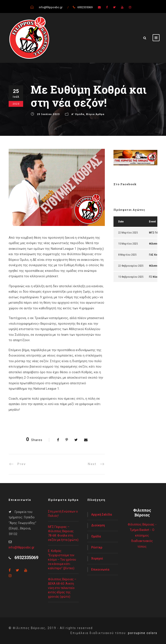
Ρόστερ (97, 547)
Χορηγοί (97, 558)
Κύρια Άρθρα (95, 114)
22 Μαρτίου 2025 (128, 233)
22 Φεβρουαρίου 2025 (131, 266)
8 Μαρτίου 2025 (127, 255)
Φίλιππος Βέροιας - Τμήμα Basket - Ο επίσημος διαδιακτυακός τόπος (142, 535)
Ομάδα (96, 536)
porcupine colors (143, 633)
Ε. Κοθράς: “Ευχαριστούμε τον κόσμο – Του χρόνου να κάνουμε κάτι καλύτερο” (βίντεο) (62, 560)
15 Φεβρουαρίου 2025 (131, 277)
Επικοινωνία (100, 569)
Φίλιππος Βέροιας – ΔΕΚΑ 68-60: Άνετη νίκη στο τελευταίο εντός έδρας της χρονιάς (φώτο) (62, 588)
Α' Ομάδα (78, 114)
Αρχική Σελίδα (102, 514)
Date (121, 221)
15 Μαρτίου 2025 (128, 244)
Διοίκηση (98, 525)
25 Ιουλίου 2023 (48, 114)
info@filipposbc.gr (22, 547)
